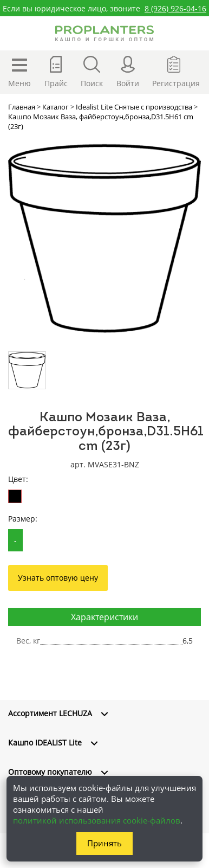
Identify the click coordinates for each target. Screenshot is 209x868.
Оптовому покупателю (50, 772)
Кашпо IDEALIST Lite (45, 742)
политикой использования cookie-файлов (97, 820)
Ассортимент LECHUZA (50, 713)
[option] (104, 239)
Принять (104, 843)
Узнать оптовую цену (58, 578)
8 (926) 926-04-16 (175, 8)
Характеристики (104, 617)
